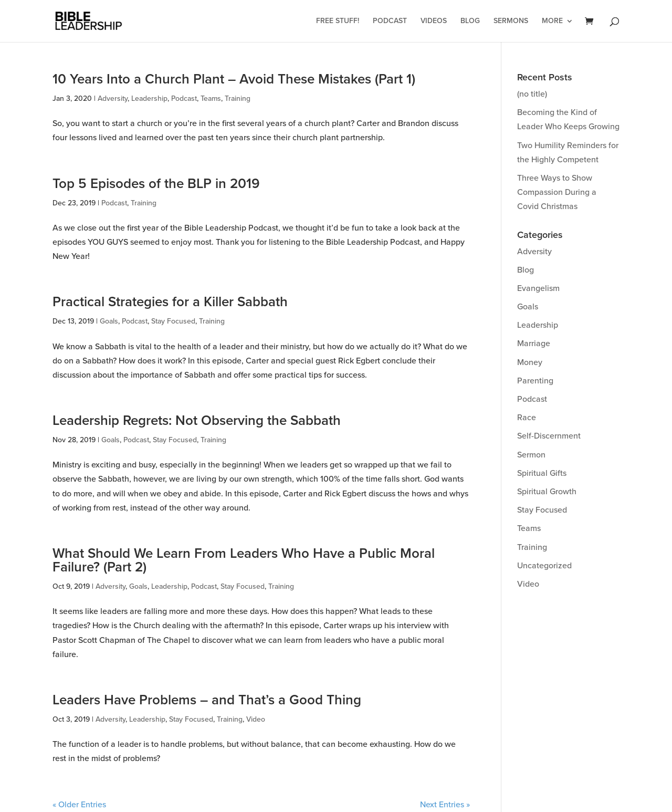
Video (256, 719)
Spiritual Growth (547, 492)
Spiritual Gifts (542, 473)
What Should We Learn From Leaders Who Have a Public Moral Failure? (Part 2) (244, 560)
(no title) (532, 94)
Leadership (149, 98)
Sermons (511, 21)
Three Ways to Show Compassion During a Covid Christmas (557, 192)
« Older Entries (79, 805)
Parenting (535, 381)
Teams (211, 98)
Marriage (534, 343)
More (552, 21)
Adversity (113, 98)
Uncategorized (544, 566)
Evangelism (538, 288)
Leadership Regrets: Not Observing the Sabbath (197, 421)
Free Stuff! (338, 21)
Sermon (531, 455)
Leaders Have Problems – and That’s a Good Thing (207, 700)
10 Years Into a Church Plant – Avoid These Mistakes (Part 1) (234, 79)
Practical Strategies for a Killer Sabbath (170, 302)
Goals (109, 321)
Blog (470, 21)
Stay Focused (173, 321)
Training (238, 98)
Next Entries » (445, 805)
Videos (434, 21)
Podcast (390, 21)
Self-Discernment (549, 436)
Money (530, 362)
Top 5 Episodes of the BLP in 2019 (156, 184)
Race (527, 418)
